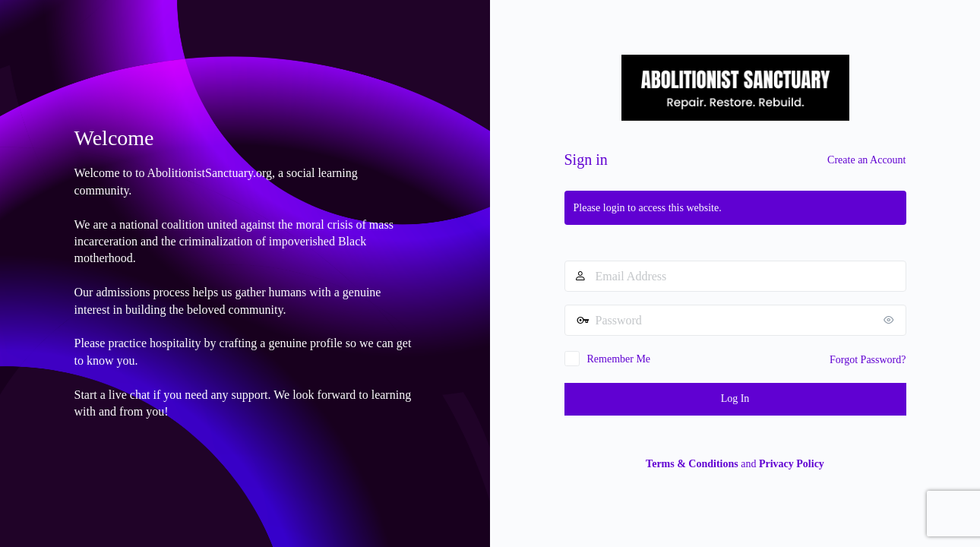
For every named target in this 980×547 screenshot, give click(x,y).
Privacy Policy (792, 464)
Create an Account (866, 160)
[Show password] (891, 320)
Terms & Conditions (692, 464)
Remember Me (619, 359)
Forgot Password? (868, 360)
